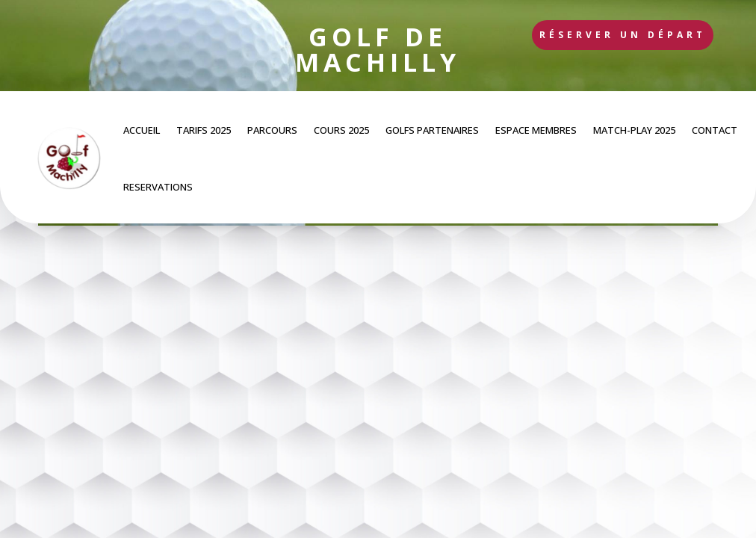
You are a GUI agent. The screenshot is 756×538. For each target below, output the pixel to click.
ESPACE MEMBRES (536, 130)
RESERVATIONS (158, 187)
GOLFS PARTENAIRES (432, 130)
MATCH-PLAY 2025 (634, 130)
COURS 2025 (341, 130)
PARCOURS (272, 130)
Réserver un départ (623, 35)
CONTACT (715, 130)
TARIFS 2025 (204, 130)
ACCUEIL (142, 130)
